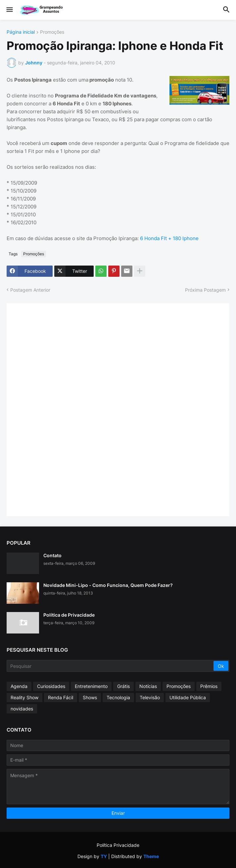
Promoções (52, 32)
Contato (52, 555)
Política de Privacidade (69, 615)
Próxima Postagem (205, 290)
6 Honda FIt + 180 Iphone (169, 238)
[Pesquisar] (111, 666)
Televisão (150, 697)
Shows (90, 697)
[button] (9, 10)
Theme (151, 856)
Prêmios (209, 686)
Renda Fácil (61, 697)
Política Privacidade (118, 845)
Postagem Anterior (30, 290)
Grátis (123, 686)
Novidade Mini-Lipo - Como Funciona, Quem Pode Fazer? (108, 585)
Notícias (148, 686)
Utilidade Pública (188, 697)
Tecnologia (118, 697)
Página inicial (21, 32)
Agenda (19, 686)
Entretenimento (91, 686)
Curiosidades (51, 686)
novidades (22, 709)
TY (104, 856)
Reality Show (24, 697)
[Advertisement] (63, 409)
